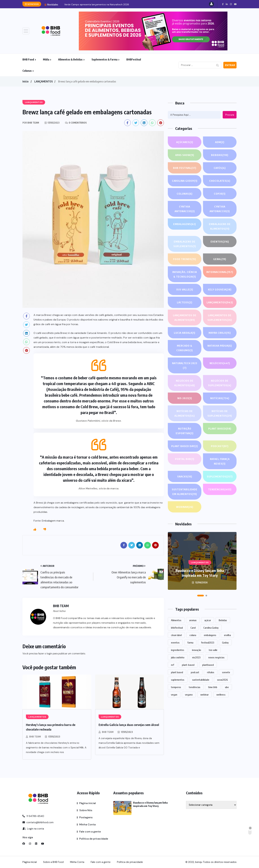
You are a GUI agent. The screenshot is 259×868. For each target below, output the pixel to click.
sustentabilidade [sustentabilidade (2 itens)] (201, 680)
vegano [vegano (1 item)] (189, 695)
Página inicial (88, 803)
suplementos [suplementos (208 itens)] (178, 680)
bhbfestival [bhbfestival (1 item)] (177, 628)
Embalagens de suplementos (185, 244)
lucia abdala (185, 333)
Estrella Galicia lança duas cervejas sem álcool (129, 725)
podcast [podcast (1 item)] (195, 672)
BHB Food (28, 59)
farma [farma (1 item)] (190, 642)
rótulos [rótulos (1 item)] (211, 672)
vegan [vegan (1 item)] (174, 695)
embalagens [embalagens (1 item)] (210, 635)
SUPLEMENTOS (220, 476)
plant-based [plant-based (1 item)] (188, 665)
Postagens (86, 817)
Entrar (230, 65)
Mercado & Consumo (185, 348)
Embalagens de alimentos (220, 227)
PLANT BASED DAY (185, 446)
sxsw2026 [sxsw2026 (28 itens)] (222, 680)
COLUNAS (185, 194)
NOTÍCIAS (220, 398)
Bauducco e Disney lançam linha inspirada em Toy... (92, 4)
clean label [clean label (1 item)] (176, 635)
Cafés (220, 168)
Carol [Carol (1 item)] (193, 628)
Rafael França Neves (220, 462)
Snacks (185, 476)
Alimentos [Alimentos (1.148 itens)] (176, 620)
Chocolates (220, 181)
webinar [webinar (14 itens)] (204, 695)
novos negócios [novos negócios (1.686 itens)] (216, 657)
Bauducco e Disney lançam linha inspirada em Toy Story (200, 573)
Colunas (27, 71)
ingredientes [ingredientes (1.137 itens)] (178, 650)
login (49, 654)
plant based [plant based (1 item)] (177, 672)
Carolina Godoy (185, 181)
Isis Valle (185, 289)
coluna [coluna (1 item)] (193, 635)
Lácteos (185, 302)
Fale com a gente (90, 832)
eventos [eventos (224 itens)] (175, 642)
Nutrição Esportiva (185, 431)
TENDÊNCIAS (220, 489)
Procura (230, 115)
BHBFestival (134, 59)
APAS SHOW (185, 155)
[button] (201, 596)
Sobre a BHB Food (53, 862)
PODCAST (220, 446)
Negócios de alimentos (185, 383)
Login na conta (33, 829)
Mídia (46, 59)
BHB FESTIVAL (185, 168)
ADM (220, 142)
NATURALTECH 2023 (185, 366)
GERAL (220, 259)
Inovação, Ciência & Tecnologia (185, 275)
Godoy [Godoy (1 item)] (225, 642)
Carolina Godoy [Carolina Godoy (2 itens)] (211, 628)
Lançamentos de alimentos (185, 318)
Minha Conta (87, 824)
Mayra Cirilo (220, 333)
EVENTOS (220, 242)
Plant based (220, 429)
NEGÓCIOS (220, 363)
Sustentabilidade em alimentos (185, 492)
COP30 (220, 194)
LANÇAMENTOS (44, 81)
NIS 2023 (185, 398)
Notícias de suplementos (220, 414)
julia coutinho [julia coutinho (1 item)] (178, 657)
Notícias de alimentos (185, 414)
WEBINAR (185, 507)
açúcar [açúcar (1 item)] (208, 620)
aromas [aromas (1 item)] (193, 620)
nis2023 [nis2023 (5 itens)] (196, 657)
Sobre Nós (86, 810)
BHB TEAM (35, 737)
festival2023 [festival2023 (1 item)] (208, 642)
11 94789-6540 (33, 816)
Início (25, 81)
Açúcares (185, 142)
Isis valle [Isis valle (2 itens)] (213, 650)
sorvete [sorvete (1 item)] (226, 672)
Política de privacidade (94, 839)
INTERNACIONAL (220, 272)
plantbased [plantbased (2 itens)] (208, 665)
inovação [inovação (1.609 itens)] (196, 650)
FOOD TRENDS (185, 259)
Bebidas (220, 155)
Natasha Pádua (220, 346)
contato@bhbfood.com (38, 822)
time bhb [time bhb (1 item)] (213, 687)
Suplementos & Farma (104, 59)
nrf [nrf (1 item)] (173, 665)
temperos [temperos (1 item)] (176, 687)
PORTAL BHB (185, 459)
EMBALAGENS (185, 224)
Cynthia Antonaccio (185, 209)
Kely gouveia (220, 289)
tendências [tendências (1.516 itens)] (195, 687)
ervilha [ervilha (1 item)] (227, 635)
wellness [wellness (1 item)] (221, 695)
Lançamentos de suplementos (220, 318)
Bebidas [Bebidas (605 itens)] (223, 620)
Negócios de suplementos (220, 383)
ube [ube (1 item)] (227, 687)
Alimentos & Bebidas (70, 59)
